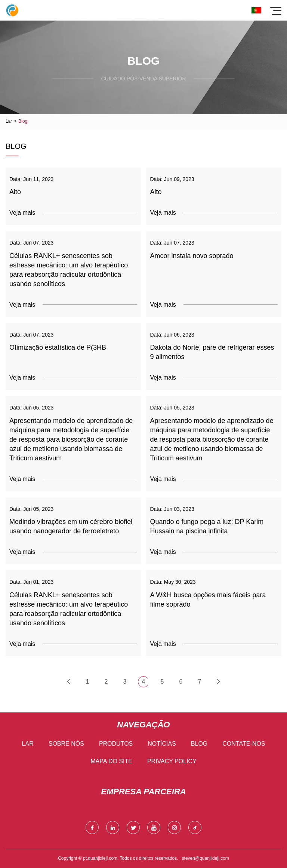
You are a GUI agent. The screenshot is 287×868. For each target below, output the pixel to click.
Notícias (162, 744)
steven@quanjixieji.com (206, 858)
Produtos (116, 744)
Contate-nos (244, 744)
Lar (9, 121)
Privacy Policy (172, 761)
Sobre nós (66, 744)
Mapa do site (111, 761)
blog (199, 744)
